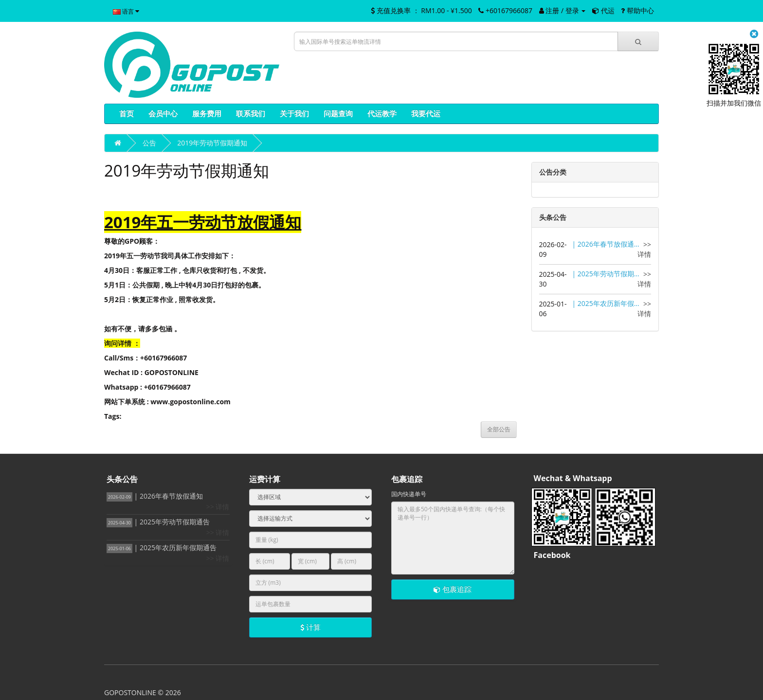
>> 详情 (644, 249)
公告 (149, 143)
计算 (310, 627)
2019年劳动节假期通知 (212, 143)
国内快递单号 (409, 494)
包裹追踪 (453, 589)
